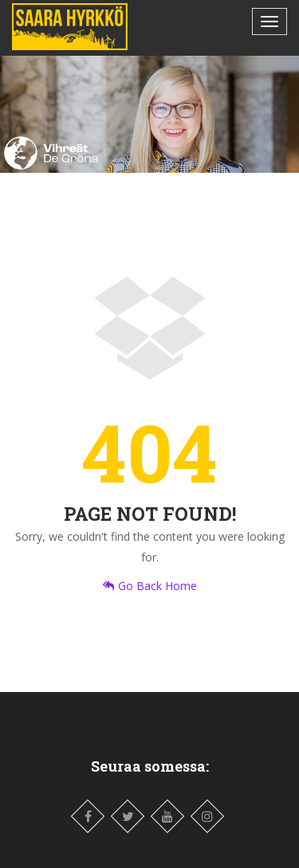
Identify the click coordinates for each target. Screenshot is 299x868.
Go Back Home (150, 586)
